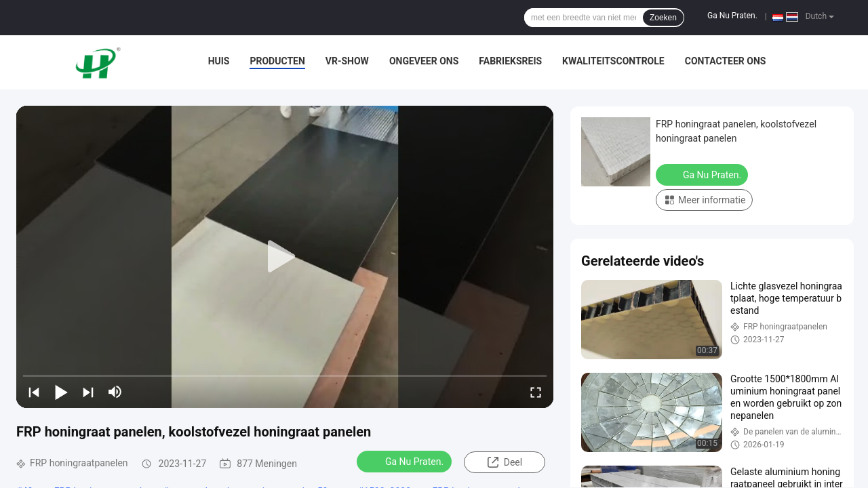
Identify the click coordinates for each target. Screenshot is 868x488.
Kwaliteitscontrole (613, 61)
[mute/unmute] (115, 392)
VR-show (347, 61)
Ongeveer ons (424, 61)
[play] (285, 257)
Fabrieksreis (510, 61)
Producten (277, 61)
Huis (219, 61)
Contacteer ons (726, 61)
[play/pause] (61, 392)
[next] (88, 392)
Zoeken (663, 18)
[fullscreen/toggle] (536, 392)
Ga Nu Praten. (732, 16)
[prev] (34, 392)
